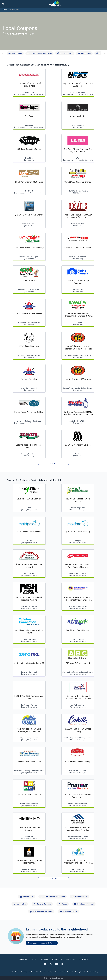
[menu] (3, 4)
